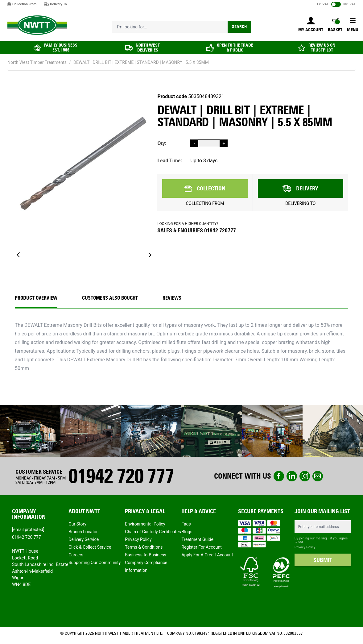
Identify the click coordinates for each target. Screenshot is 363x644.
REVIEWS (172, 298)
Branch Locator (83, 532)
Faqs (186, 524)
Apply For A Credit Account (207, 555)
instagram (305, 476)
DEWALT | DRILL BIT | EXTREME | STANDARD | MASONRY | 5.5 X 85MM (141, 62)
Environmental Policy (145, 524)
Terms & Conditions (144, 547)
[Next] (150, 255)
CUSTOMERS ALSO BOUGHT (110, 298)
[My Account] (311, 25)
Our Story (77, 524)
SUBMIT (323, 560)
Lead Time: (170, 161)
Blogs (187, 532)
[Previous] (19, 255)
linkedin (292, 476)
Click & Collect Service (90, 547)
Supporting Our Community (95, 563)
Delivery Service (84, 539)
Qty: (162, 143)
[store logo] (37, 25)
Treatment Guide (197, 539)
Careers (76, 555)
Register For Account (201, 547)
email (318, 476)
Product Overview (36, 298)
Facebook (279, 476)
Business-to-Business (146, 555)
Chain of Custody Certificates (153, 532)
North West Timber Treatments (37, 62)
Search (239, 27)
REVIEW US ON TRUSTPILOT (322, 48)
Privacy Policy (138, 539)
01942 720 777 (121, 476)
